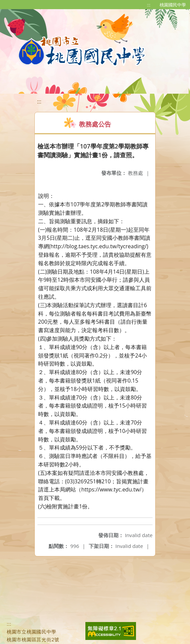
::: (149, 5)
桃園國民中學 (173, 5)
